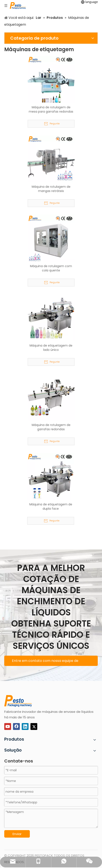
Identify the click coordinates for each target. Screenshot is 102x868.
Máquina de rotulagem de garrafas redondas (51, 427)
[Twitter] (34, 727)
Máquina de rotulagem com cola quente (51, 268)
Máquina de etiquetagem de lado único (51, 348)
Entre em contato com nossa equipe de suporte (45, 662)
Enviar (17, 834)
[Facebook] (16, 727)
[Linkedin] (25, 727)
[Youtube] (8, 727)
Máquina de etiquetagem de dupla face (51, 506)
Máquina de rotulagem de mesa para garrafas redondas (51, 109)
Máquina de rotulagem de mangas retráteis (51, 189)
